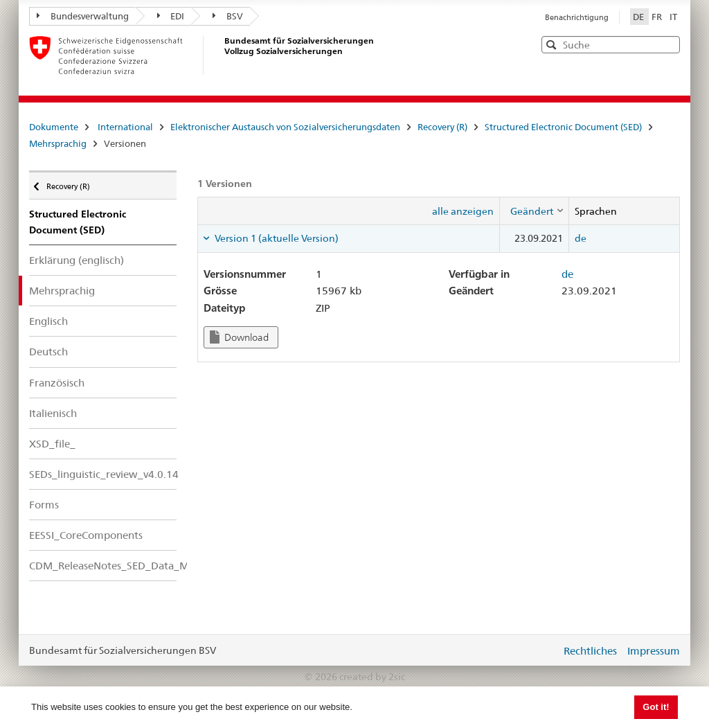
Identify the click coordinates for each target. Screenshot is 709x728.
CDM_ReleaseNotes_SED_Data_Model (103, 566)
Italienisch (53, 413)
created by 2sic (372, 677)
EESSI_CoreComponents (86, 535)
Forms (44, 505)
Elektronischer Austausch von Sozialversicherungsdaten (285, 127)
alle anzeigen (463, 211)
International (125, 127)
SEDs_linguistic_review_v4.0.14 (103, 474)
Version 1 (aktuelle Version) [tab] (276, 238)
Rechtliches (590, 651)
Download (239, 337)
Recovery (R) (442, 127)
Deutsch (48, 352)
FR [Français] (658, 17)
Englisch (48, 321)
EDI (171, 16)
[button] (668, 44)
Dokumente (54, 127)
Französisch (57, 383)
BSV (228, 16)
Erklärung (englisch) (77, 260)
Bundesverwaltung (83, 16)
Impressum (654, 651)
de (581, 238)
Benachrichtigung (577, 17)
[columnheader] (534, 211)
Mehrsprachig (58, 143)
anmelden (540, 650)
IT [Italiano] (673, 17)
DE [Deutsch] (639, 17)
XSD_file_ (52, 444)
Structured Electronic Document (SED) (563, 127)
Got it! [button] (656, 707)
